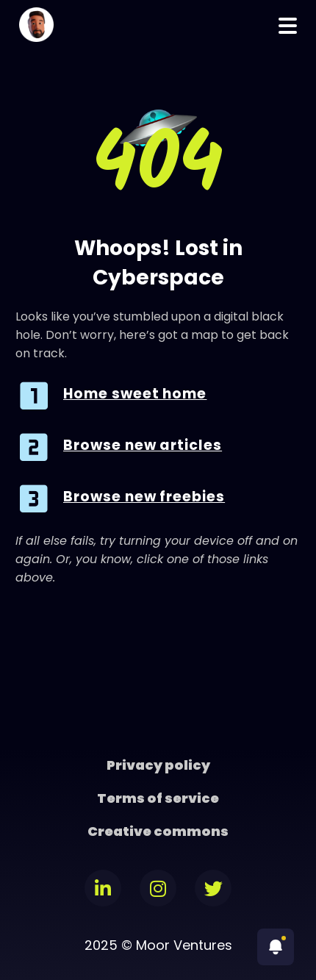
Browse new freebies (144, 497)
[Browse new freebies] (34, 498)
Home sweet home (135, 394)
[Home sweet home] (34, 396)
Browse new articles (143, 445)
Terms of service (158, 798)
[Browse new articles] (34, 447)
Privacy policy (158, 765)
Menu (288, 26)
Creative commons (158, 831)
